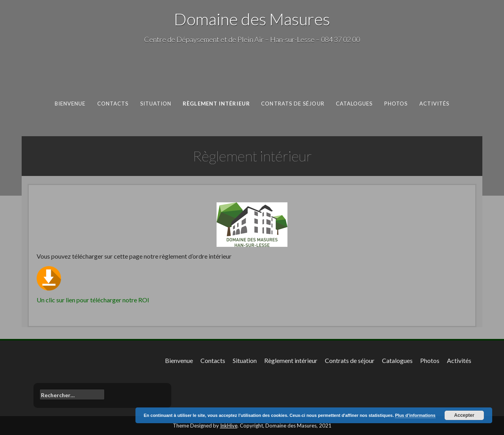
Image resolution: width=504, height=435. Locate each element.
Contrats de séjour (293, 104)
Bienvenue (70, 104)
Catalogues (354, 104)
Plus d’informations (415, 415)
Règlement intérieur (216, 104)
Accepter (464, 415)
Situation (156, 104)
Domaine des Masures (252, 19)
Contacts (113, 104)
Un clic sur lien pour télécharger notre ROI (93, 300)
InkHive (229, 426)
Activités (435, 104)
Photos (396, 104)
